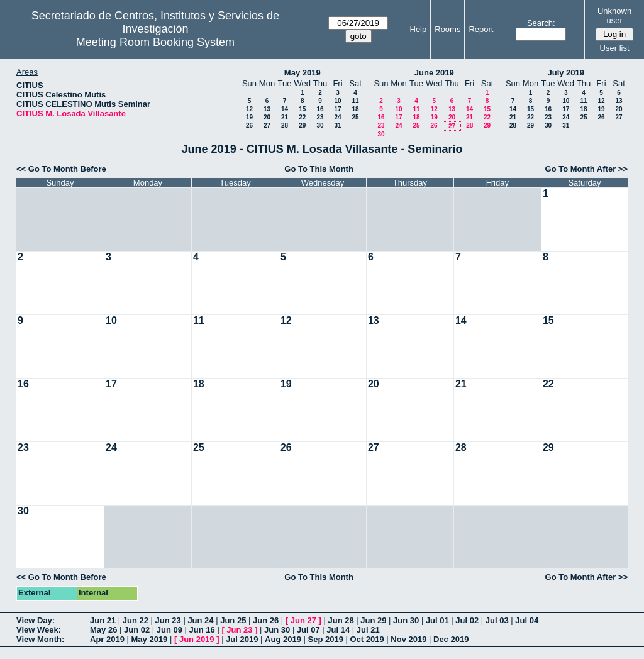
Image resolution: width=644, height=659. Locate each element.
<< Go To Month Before (61, 169)
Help (419, 29)
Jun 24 (200, 620)
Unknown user (614, 16)
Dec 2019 (451, 639)
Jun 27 (303, 620)
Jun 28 (341, 620)
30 (320, 125)
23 (320, 117)
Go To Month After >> (586, 169)
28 (285, 125)
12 (249, 109)
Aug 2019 (283, 639)
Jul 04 (527, 620)
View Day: (36, 620)
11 (355, 101)
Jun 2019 (197, 639)
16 (320, 109)
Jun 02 (137, 630)
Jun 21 (103, 620)
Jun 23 (168, 620)
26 (249, 125)
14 (285, 109)
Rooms (447, 29)
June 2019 (434, 73)
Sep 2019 (326, 639)
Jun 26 (266, 620)
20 (267, 117)
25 (355, 117)
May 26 (103, 630)
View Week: (39, 630)
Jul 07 (308, 630)
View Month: (40, 639)
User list (615, 48)
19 (249, 117)
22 (302, 117)
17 (337, 109)
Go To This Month (319, 169)
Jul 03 (497, 620)
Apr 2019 (107, 639)
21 (285, 117)
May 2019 (303, 73)
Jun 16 (202, 630)
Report (481, 29)
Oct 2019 (367, 639)
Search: (541, 23)
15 (302, 109)
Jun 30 (406, 620)
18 (355, 109)
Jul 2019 (242, 639)
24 (337, 117)
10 (337, 101)
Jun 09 (169, 630)
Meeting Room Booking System (155, 42)
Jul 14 (338, 630)
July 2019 (566, 73)
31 (337, 125)
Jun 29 (373, 620)
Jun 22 (136, 620)
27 (267, 125)
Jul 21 (368, 630)
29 (302, 125)
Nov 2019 (408, 639)
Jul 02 (467, 620)
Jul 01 (437, 620)
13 (267, 109)
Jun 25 (233, 620)
